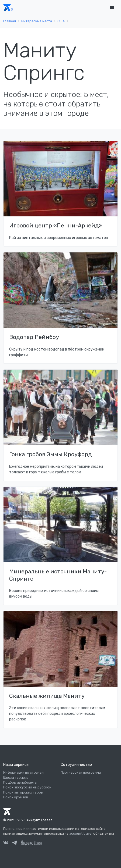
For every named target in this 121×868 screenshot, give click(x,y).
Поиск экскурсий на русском (27, 787)
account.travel (81, 834)
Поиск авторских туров (23, 792)
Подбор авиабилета (20, 783)
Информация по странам (23, 773)
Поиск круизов (16, 797)
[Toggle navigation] (112, 8)
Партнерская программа (81, 773)
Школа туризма (16, 778)
